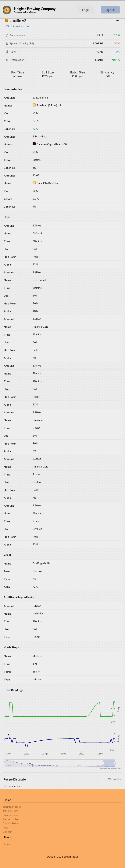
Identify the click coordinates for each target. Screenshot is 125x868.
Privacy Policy (11, 815)
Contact (8, 832)
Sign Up (111, 10)
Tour (5, 827)
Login (86, 10)
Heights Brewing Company (35, 9)
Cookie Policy (11, 823)
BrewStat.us (31, 12)
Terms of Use (11, 819)
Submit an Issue (12, 807)
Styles (6, 844)
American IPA (21, 26)
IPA (7, 26)
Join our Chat (11, 811)
